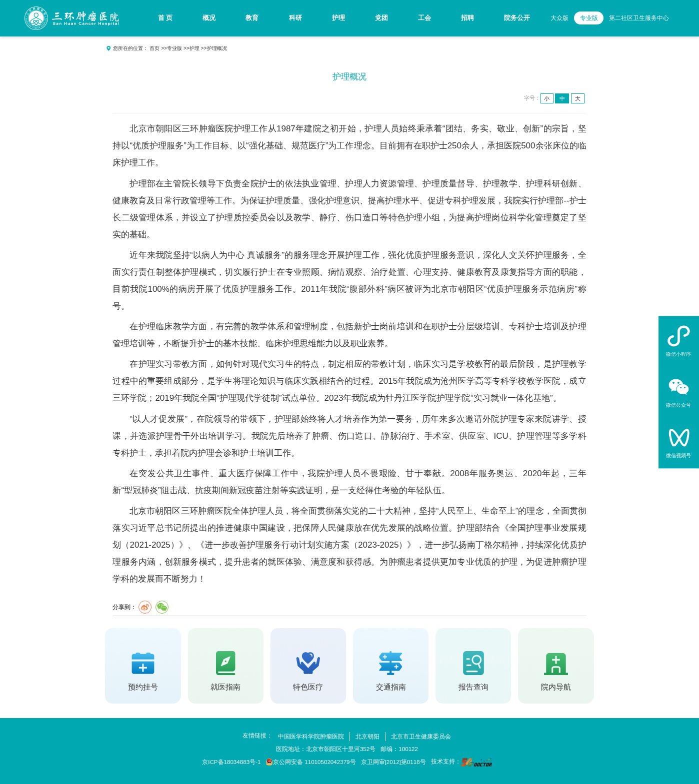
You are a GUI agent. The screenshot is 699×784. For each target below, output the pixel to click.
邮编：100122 (399, 749)
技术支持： (461, 762)
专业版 (589, 18)
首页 (154, 48)
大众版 (559, 18)
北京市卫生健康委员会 (421, 736)
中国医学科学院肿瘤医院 (311, 736)
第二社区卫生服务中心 (639, 18)
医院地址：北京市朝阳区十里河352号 (326, 749)
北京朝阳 (367, 736)
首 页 (165, 18)
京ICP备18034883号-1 (231, 762)
